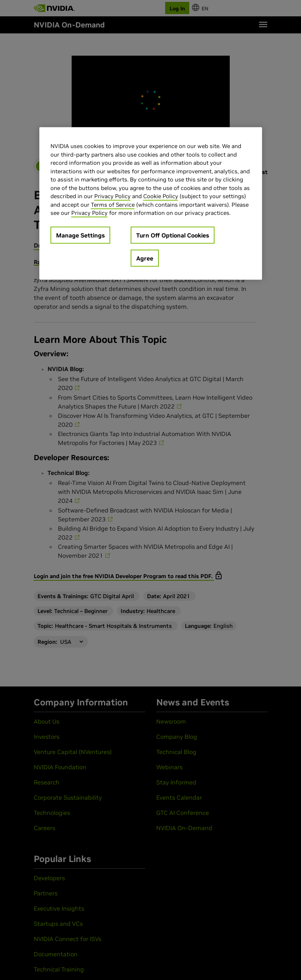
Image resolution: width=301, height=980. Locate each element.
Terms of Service (113, 204)
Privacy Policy (112, 196)
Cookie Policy (161, 196)
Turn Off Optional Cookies (173, 235)
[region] (151, 204)
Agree (145, 258)
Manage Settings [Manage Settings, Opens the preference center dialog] (80, 235)
